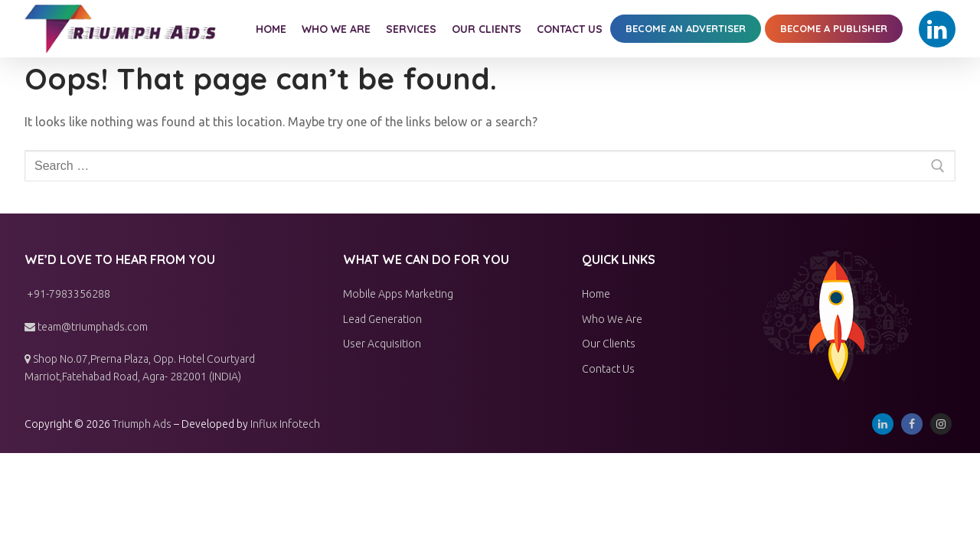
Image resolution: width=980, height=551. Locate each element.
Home (596, 294)
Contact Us (608, 369)
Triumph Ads (142, 424)
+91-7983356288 (67, 294)
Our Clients (609, 344)
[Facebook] (912, 424)
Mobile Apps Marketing (398, 294)
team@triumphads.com (86, 327)
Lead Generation (382, 319)
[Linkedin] (937, 29)
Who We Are (612, 319)
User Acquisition (382, 344)
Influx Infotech (285, 424)
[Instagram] (941, 424)
